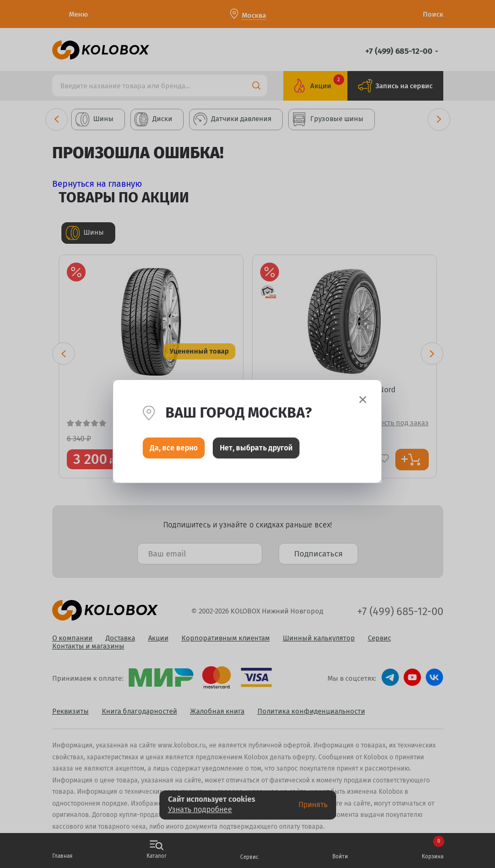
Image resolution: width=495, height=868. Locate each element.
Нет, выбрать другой (256, 451)
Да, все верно (174, 451)
